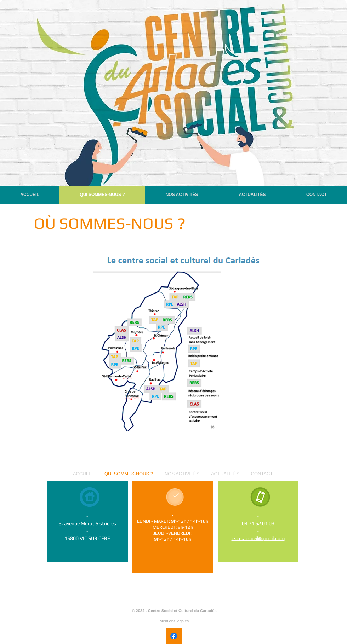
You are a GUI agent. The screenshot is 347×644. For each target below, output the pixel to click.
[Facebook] (174, 636)
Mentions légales (174, 621)
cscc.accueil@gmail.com (258, 538)
